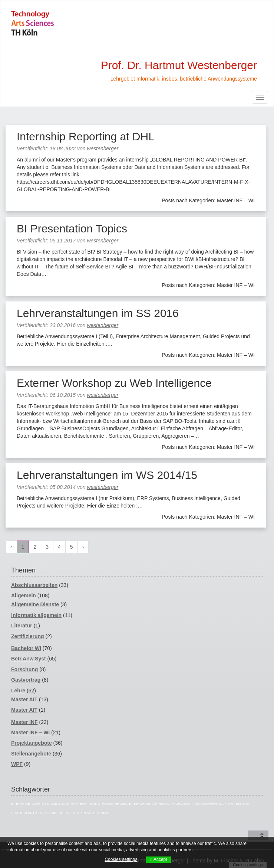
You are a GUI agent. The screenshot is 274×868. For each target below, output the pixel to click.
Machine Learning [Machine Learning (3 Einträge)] (152, 804)
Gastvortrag (26, 680)
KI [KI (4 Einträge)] (131, 804)
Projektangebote (32, 743)
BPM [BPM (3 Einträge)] (20, 804)
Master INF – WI (30, 732)
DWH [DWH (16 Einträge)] (36, 804)
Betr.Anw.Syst (29, 659)
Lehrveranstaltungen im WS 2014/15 (107, 475)
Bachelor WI (26, 648)
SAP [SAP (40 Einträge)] (222, 804)
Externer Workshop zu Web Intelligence (114, 383)
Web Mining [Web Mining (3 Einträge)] (98, 813)
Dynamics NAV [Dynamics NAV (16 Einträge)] (56, 804)
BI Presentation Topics (72, 229)
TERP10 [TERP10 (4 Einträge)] (79, 813)
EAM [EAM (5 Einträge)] (74, 804)
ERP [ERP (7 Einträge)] (83, 804)
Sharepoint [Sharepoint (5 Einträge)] (23, 813)
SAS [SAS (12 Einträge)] (246, 804)
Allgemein (24, 595)
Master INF (24, 722)
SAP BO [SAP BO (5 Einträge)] (234, 804)
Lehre (18, 691)
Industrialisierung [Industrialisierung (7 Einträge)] (108, 804)
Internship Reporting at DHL (86, 136)
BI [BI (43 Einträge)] (13, 804)
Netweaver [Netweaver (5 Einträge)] (206, 804)
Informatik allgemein (36, 615)
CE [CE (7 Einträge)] (28, 804)
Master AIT (24, 699)
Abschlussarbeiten (34, 585)
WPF (17, 764)
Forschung (24, 669)
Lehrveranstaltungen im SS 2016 (98, 313)
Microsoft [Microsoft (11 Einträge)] (183, 804)
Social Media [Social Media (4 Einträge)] (58, 813)
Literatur (22, 626)
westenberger (103, 149)
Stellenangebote (31, 754)
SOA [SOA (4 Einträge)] (40, 813)
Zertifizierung (28, 636)
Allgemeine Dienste (35, 604)
